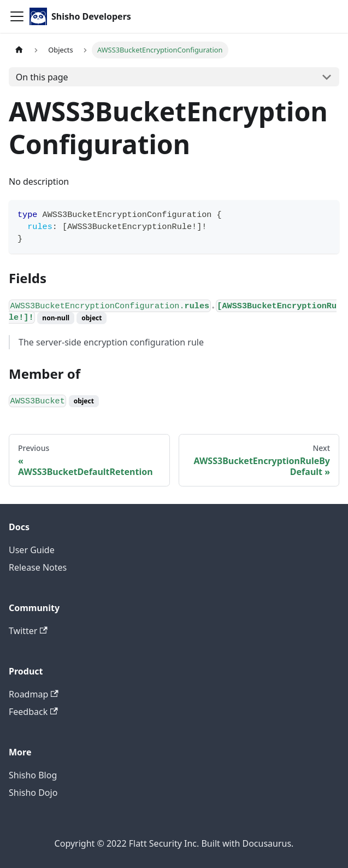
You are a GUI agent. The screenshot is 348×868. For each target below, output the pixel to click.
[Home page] (19, 50)
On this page (42, 77)
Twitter (28, 631)
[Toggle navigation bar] (17, 16)
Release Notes (38, 567)
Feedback (33, 712)
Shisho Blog (33, 775)
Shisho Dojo (33, 793)
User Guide (32, 550)
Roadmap (34, 694)
